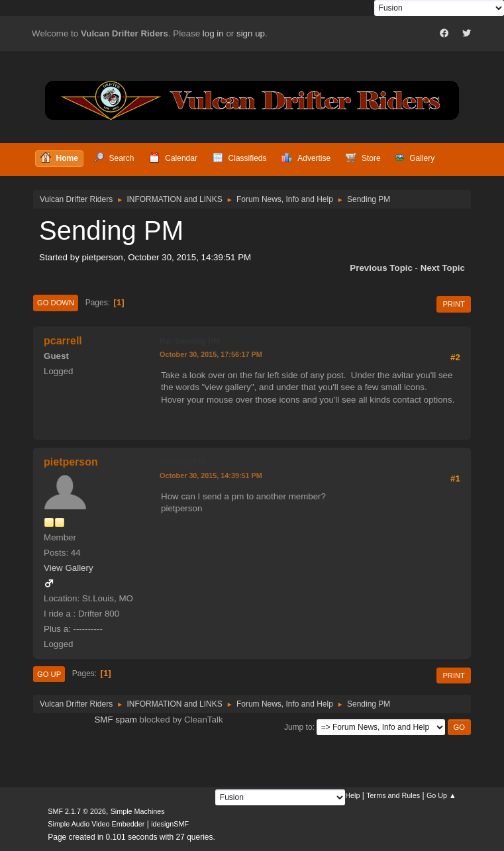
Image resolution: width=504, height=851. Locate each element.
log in (213, 33)
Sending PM (182, 462)
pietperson (71, 462)
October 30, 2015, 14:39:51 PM (211, 476)
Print (454, 304)
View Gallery (69, 568)
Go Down (56, 303)
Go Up (49, 674)
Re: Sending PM (190, 341)
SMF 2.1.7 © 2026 (77, 811)
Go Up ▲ (441, 795)
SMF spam (115, 720)
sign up (251, 33)
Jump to (298, 727)
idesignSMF (170, 824)
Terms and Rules (393, 795)
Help (352, 795)
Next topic (443, 268)
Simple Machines (138, 811)
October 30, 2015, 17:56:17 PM (211, 354)
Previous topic (381, 268)
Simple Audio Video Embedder (96, 824)
